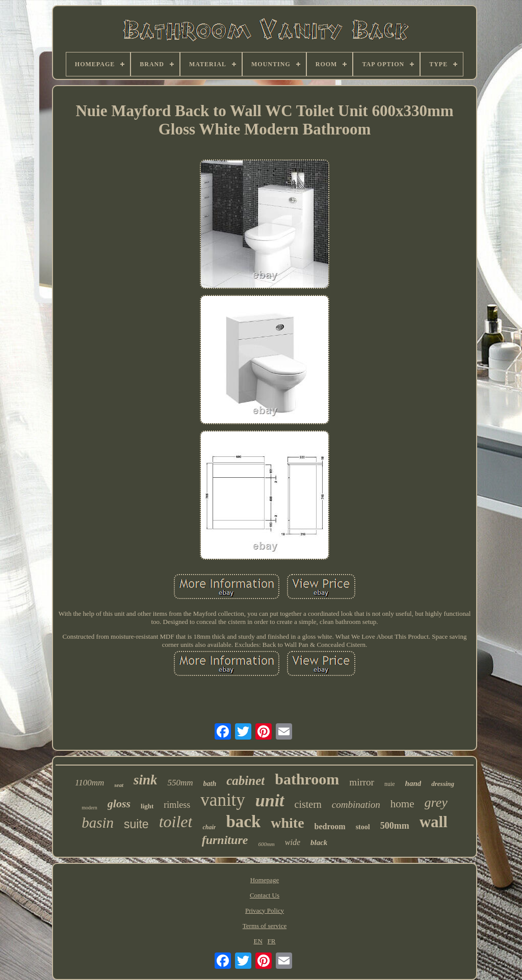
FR (272, 941)
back (243, 822)
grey (436, 802)
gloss (119, 804)
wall (434, 822)
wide (293, 842)
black (319, 842)
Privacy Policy (265, 910)
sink (146, 780)
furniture (225, 840)
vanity (223, 800)
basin (98, 823)
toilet (176, 822)
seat (119, 785)
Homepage (265, 880)
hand (413, 783)
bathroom (307, 779)
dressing (443, 784)
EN (258, 941)
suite (136, 824)
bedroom (330, 826)
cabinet (245, 781)
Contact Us (265, 895)
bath (210, 784)
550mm (180, 783)
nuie (390, 784)
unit (270, 800)
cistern (308, 804)
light (147, 806)
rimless (177, 805)
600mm (266, 844)
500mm (395, 826)
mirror (362, 782)
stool (363, 827)
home (402, 804)
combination (356, 805)
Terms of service (265, 926)
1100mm (89, 783)
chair (209, 827)
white (287, 823)
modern (89, 808)
